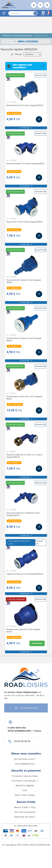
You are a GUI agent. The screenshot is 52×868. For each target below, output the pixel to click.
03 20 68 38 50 (22, 741)
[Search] (23, 13)
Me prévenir (37, 643)
